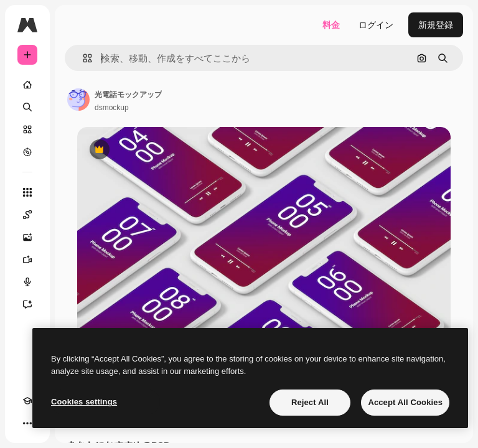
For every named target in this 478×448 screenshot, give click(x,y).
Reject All (310, 402)
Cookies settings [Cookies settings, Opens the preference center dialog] (84, 402)
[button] (82, 58)
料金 (331, 25)
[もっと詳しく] (27, 152)
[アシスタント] (27, 304)
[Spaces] (27, 215)
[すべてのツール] (27, 192)
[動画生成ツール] (27, 259)
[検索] (27, 107)
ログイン (376, 25)
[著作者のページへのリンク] (78, 100)
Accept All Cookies (405, 402)
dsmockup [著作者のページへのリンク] (112, 108)
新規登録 (436, 25)
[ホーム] (27, 85)
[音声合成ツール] (27, 282)
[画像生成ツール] (27, 237)
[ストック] (27, 129)
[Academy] (27, 401)
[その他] (27, 423)
